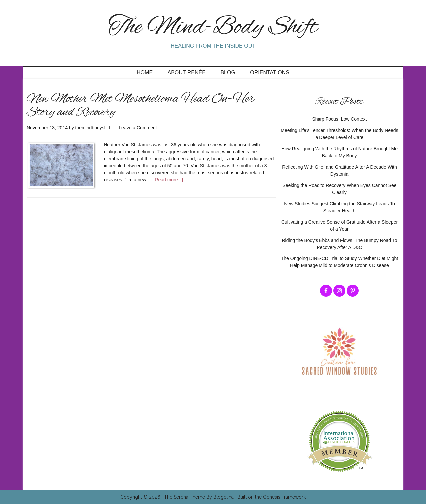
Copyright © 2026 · (142, 497)
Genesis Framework (284, 497)
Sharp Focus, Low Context (340, 119)
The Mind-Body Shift (213, 27)
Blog (228, 72)
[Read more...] (168, 180)
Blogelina (223, 497)
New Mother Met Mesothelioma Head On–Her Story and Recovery (140, 106)
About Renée (187, 72)
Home (145, 72)
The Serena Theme (185, 497)
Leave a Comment (138, 128)
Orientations (270, 72)
